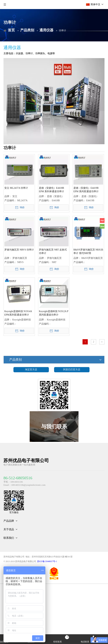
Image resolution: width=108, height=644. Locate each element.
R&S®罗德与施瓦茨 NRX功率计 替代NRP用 (88, 251)
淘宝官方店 (31, 370)
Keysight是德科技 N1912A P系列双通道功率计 (54, 313)
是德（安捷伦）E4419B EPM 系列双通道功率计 (86, 190)
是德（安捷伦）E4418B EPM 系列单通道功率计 (51, 190)
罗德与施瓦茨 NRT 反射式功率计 (53, 251)
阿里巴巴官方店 (72, 370)
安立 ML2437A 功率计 (16, 188)
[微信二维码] (54, 395)
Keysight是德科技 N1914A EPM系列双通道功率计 (18, 313)
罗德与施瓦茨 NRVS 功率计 (19, 250)
